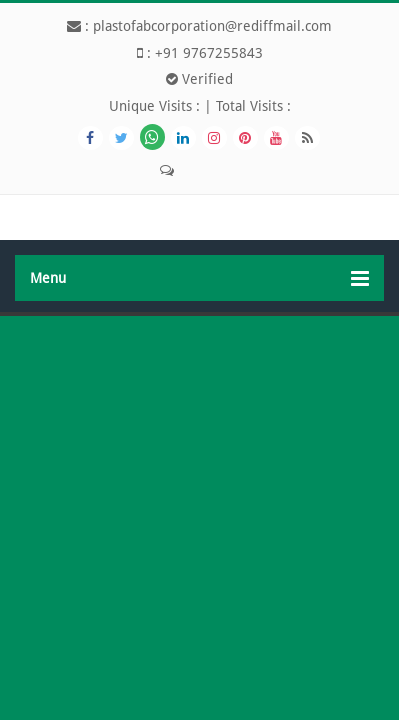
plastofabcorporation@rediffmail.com (212, 26)
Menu (199, 278)
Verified (199, 79)
